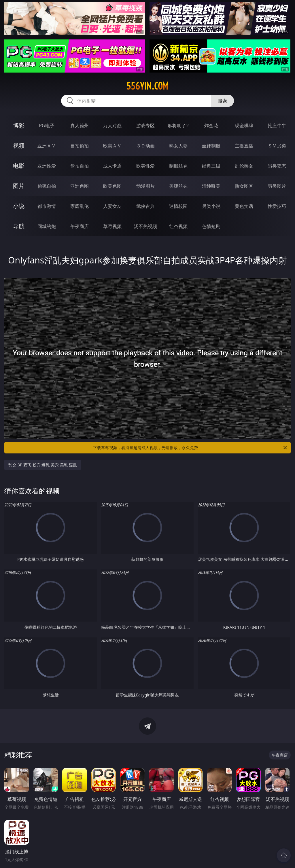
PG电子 (47, 126)
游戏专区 (145, 126)
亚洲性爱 (47, 166)
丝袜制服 (211, 146)
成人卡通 (112, 166)
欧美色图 (112, 186)
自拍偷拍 (80, 146)
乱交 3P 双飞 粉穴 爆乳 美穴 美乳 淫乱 (43, 465)
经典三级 (211, 166)
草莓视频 (112, 226)
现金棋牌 (244, 126)
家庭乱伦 (80, 206)
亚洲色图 (80, 186)
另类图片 (277, 186)
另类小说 (211, 206)
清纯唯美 (211, 186)
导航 (19, 226)
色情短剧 (211, 226)
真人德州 (80, 126)
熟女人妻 (178, 146)
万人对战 (112, 126)
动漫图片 (145, 186)
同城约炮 (47, 226)
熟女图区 (244, 186)
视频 (19, 146)
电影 (19, 166)
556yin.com (147, 86)
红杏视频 (178, 226)
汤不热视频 (145, 226)
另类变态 (277, 166)
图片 (19, 186)
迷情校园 (178, 206)
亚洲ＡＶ (47, 146)
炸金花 (211, 126)
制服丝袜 (178, 166)
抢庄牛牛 (277, 126)
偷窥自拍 (47, 186)
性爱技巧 (277, 206)
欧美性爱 (145, 166)
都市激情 (47, 206)
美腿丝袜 (178, 186)
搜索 (222, 101)
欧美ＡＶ (112, 146)
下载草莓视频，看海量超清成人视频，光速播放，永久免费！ (190, 448)
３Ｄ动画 (145, 146)
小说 (19, 206)
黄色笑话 (244, 206)
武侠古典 (145, 206)
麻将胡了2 (178, 126)
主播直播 (244, 146)
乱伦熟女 (244, 166)
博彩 (19, 125)
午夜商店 (80, 226)
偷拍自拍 (80, 166)
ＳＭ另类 (277, 146)
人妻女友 (112, 206)
